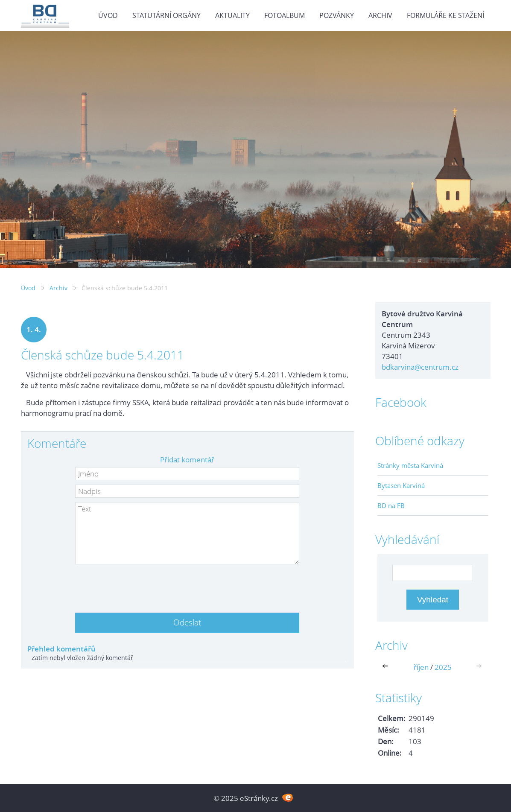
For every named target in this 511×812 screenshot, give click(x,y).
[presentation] (187, 585)
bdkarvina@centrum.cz (420, 367)
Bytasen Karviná (401, 485)
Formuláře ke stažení (445, 15)
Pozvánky (337, 15)
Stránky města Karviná (410, 465)
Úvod (108, 15)
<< (387, 667)
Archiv (380, 15)
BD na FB (391, 505)
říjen (421, 667)
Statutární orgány (166, 15)
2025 (443, 667)
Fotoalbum (285, 15)
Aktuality (232, 15)
